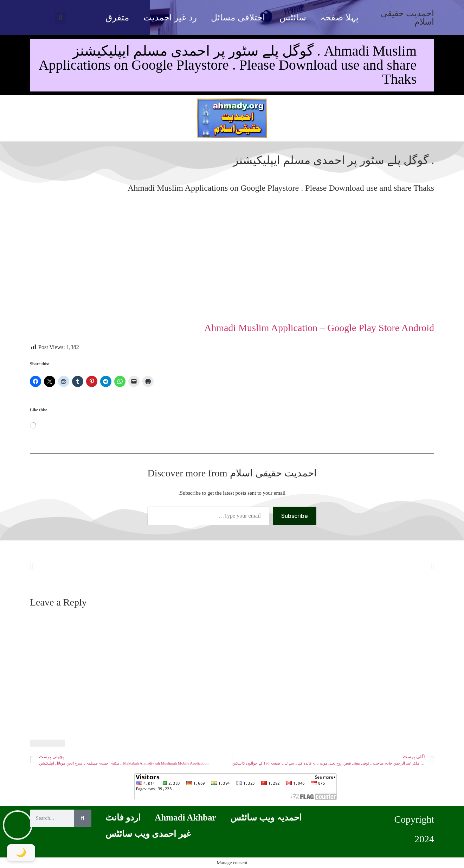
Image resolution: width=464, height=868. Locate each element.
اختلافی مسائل (238, 17)
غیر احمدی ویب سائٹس (148, 834)
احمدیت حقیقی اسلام (407, 18)
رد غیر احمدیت (170, 17)
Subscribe (295, 516)
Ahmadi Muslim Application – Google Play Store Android (319, 328)
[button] (61, 18)
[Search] (83, 818)
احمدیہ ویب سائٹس (266, 818)
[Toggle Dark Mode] (21, 853)
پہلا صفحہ (339, 17)
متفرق (117, 17)
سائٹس (293, 17)
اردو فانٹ (123, 818)
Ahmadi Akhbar (185, 818)
